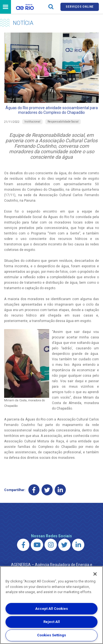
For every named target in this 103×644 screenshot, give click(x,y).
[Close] (95, 574)
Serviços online (80, 7)
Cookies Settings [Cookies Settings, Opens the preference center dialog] (51, 635)
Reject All (52, 622)
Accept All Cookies (51, 609)
